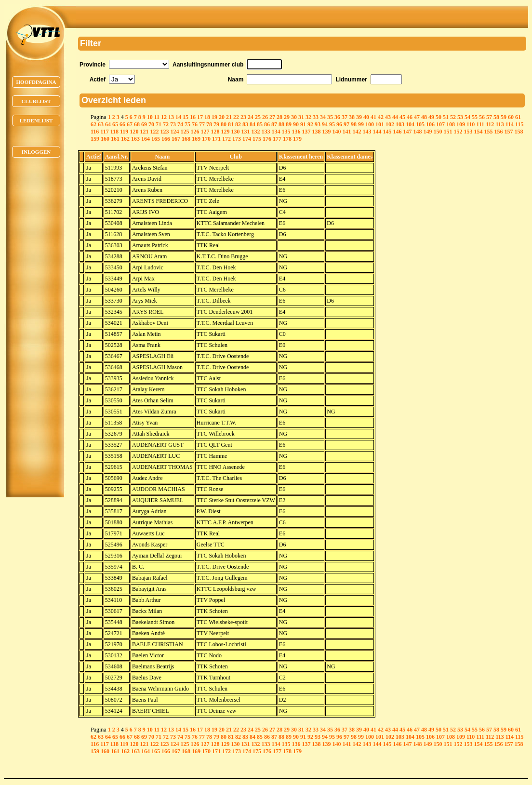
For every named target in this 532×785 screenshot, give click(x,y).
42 (381, 117)
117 (104, 132)
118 (114, 132)
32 (308, 117)
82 (238, 124)
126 (195, 132)
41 (373, 117)
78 (209, 124)
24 (251, 117)
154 (478, 132)
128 (215, 132)
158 (519, 132)
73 (173, 124)
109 (461, 124)
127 (205, 132)
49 (431, 117)
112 (490, 124)
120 (134, 132)
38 (352, 117)
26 (265, 117)
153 (468, 132)
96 (339, 124)
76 (195, 124)
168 (186, 139)
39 (359, 117)
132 (255, 132)
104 (410, 124)
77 (202, 124)
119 (124, 132)
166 (166, 139)
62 (93, 124)
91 (303, 124)
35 (330, 117)
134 (276, 132)
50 (439, 117)
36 (337, 117)
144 (377, 132)
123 (164, 132)
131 (245, 132)
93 (318, 124)
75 (187, 124)
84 (253, 124)
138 (316, 132)
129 (225, 132)
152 (458, 132)
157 (508, 132)
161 (115, 139)
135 (286, 132)
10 (150, 117)
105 (420, 124)
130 (235, 132)
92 (310, 124)
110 (471, 124)
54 (467, 117)
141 (346, 132)
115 (519, 124)
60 (511, 117)
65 (115, 124)
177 (277, 139)
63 (101, 124)
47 (417, 117)
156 (498, 132)
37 (345, 117)
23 (243, 117)
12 (164, 117)
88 (281, 124)
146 (397, 132)
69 (144, 124)
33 (316, 117)
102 (390, 124)
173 (237, 139)
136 (296, 132)
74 (180, 124)
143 (367, 132)
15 (186, 117)
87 (274, 124)
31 (301, 117)
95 (332, 124)
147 (407, 132)
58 (496, 117)
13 (171, 117)
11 (157, 117)
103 (400, 124)
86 (267, 124)
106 (430, 124)
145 (387, 132)
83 (245, 124)
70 (151, 124)
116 (95, 132)
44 (395, 117)
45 (402, 117)
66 (122, 124)
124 (174, 132)
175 (257, 139)
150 (438, 132)
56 (482, 117)
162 (125, 139)
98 (354, 124)
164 (146, 139)
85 (260, 124)
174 (247, 139)
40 (366, 117)
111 (480, 124)
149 (427, 132)
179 (297, 139)
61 (518, 117)
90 (296, 124)
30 (294, 117)
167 (176, 139)
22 (236, 117)
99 (361, 124)
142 (357, 132)
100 (370, 124)
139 (326, 132)
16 (193, 117)
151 (448, 132)
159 (95, 139)
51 (446, 117)
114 (510, 124)
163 (135, 139)
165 (156, 139)
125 (185, 132)
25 (258, 117)
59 (504, 117)
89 (289, 124)
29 (287, 117)
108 (451, 124)
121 (144, 132)
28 (279, 117)
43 (388, 117)
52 (453, 117)
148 (417, 132)
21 (229, 117)
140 (336, 132)
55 (475, 117)
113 (499, 124)
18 (207, 117)
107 (440, 124)
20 (222, 117)
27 (272, 117)
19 (214, 117)
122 (154, 132)
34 (323, 117)
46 (410, 117)
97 (346, 124)
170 (206, 139)
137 (306, 132)
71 (159, 124)
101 (380, 124)
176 (267, 139)
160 (105, 139)
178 (287, 139)
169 (196, 139)
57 (489, 117)
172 (226, 139)
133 (266, 132)
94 (325, 124)
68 (137, 124)
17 (200, 117)
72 (166, 124)
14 (178, 117)
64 (108, 124)
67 (130, 124)
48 (424, 117)
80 (224, 124)
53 (460, 117)
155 (488, 132)
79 (216, 124)
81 (231, 124)
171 (216, 139)
